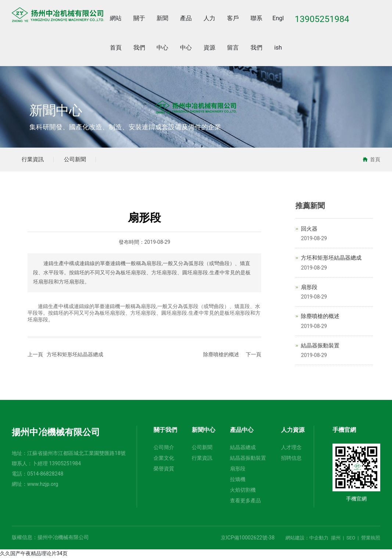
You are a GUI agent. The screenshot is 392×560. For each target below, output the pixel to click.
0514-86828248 (45, 476)
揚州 (336, 540)
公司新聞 (80, 160)
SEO (351, 540)
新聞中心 (56, 111)
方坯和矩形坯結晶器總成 (75, 356)
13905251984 (65, 466)
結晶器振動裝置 (320, 347)
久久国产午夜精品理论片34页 (34, 556)
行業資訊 (35, 160)
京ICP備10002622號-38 (248, 540)
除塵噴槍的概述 (221, 356)
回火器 (309, 231)
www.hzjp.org (43, 486)
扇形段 (309, 289)
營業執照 (371, 540)
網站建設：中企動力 (307, 540)
